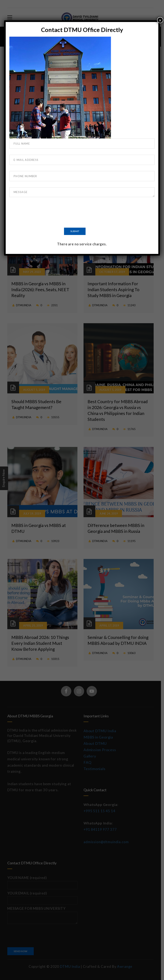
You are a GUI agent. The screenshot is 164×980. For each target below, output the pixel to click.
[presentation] (40, 213)
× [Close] (160, 20)
